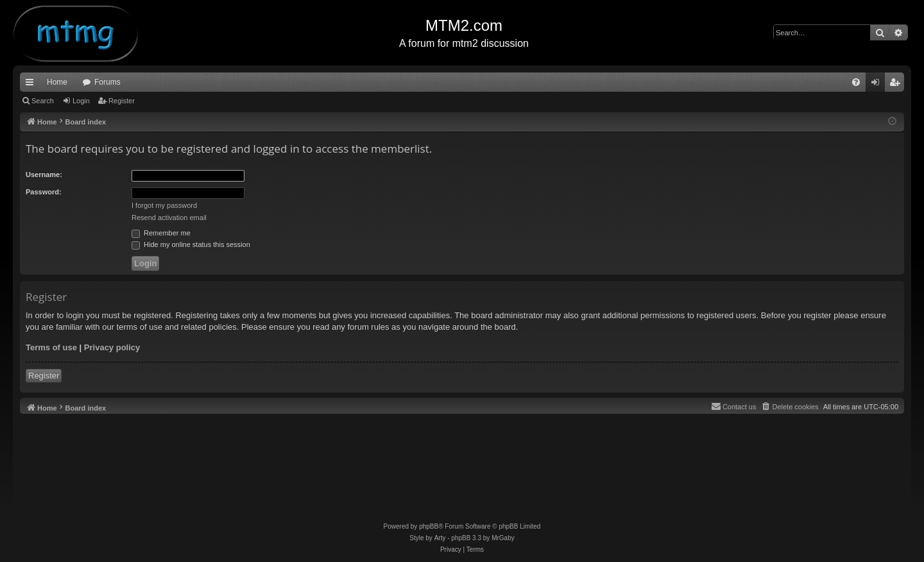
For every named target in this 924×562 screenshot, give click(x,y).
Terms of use (51, 347)
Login (81, 101)
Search (43, 101)
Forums (107, 82)
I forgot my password (164, 205)
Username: (44, 175)
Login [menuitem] (878, 85)
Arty (440, 538)
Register (122, 101)
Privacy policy (112, 347)
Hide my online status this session (191, 244)
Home (57, 82)
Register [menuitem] (897, 85)
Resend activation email (169, 217)
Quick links (32, 85)
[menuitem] (856, 82)
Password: (44, 192)
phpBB (429, 526)
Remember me (161, 233)
